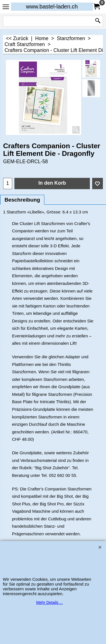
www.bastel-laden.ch (52, 6)
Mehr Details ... (49, 602)
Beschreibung (22, 200)
